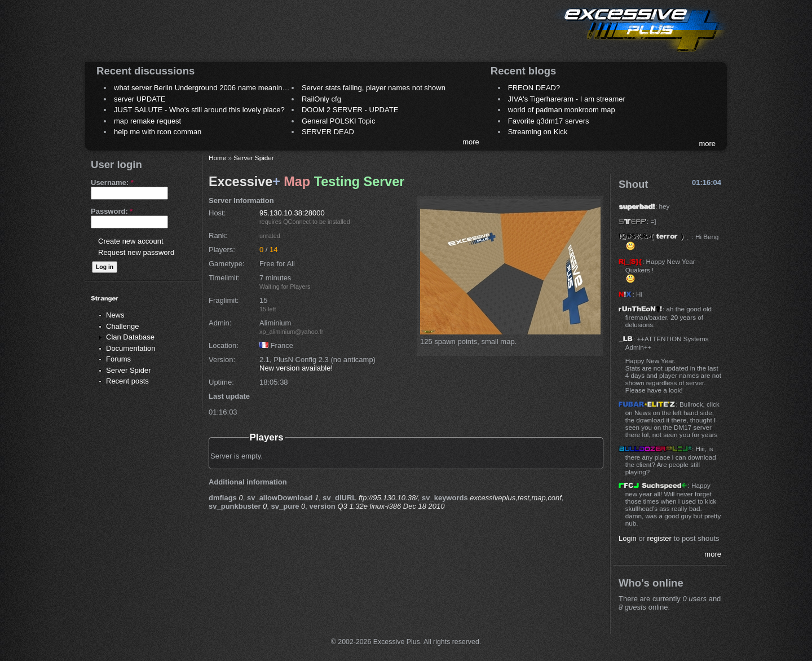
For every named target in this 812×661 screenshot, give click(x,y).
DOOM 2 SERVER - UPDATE (350, 110)
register (659, 538)
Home (217, 158)
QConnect (297, 222)
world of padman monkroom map (562, 110)
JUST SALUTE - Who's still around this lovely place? (199, 110)
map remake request (147, 121)
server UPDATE (140, 99)
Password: (112, 211)
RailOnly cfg (321, 99)
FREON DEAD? (534, 88)
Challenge (123, 326)
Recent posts (127, 381)
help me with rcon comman (158, 132)
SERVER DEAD (328, 132)
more (471, 142)
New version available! (296, 368)
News (115, 315)
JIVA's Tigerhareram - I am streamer (567, 99)
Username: (112, 182)
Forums (118, 359)
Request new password (136, 252)
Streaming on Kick (538, 132)
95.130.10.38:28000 (292, 213)
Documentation (131, 348)
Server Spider (128, 370)
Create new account (131, 241)
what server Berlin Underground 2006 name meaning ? (203, 88)
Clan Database (130, 337)
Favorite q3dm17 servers (549, 121)
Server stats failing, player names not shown (374, 88)
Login (628, 538)
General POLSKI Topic (339, 121)
